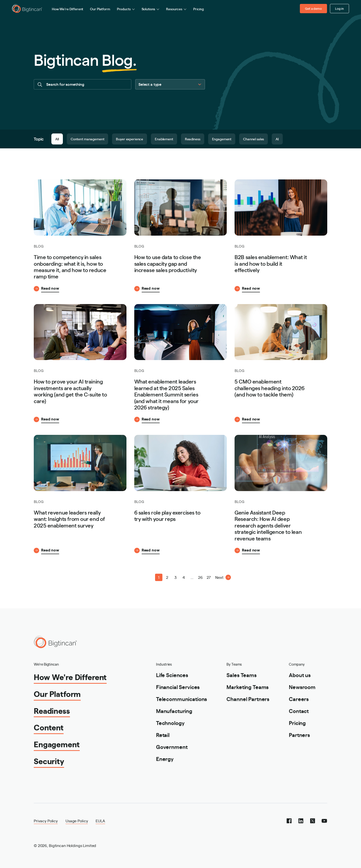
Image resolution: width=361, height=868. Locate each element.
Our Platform (100, 9)
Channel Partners (248, 699)
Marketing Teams (248, 687)
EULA (100, 821)
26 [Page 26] (200, 577)
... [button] (192, 577)
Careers (299, 699)
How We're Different (68, 9)
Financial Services (178, 687)
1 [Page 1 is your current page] (159, 577)
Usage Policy (77, 821)
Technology (170, 723)
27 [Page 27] (209, 577)
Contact (299, 711)
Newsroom (302, 687)
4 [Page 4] (184, 577)
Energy (165, 759)
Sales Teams (241, 675)
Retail (163, 735)
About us (300, 675)
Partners (299, 735)
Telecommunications (181, 699)
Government (172, 747)
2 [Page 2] (167, 577)
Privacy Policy (46, 821)
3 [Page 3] (175, 577)
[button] (142, 577)
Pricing (198, 9)
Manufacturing (174, 711)
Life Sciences (172, 675)
